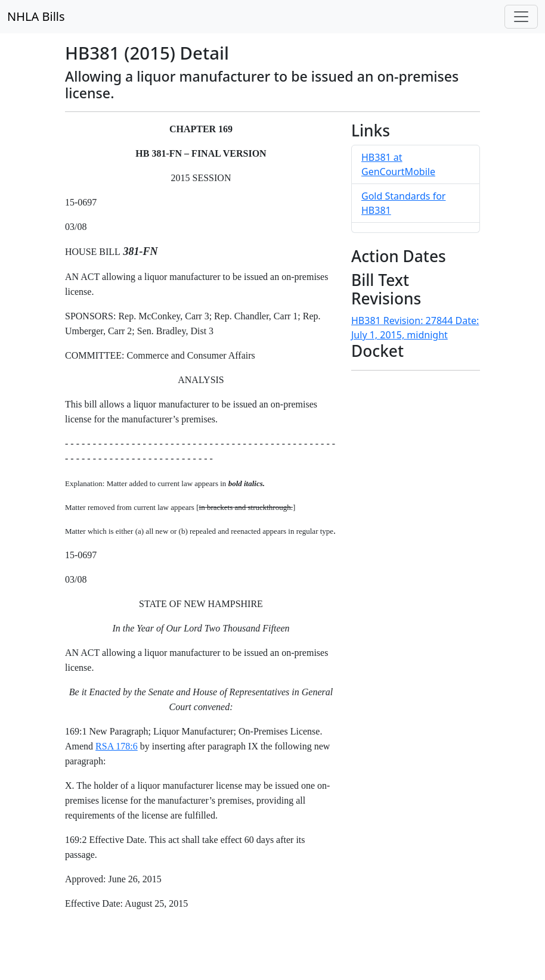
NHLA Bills (36, 16)
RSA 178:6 (117, 746)
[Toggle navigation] (521, 17)
